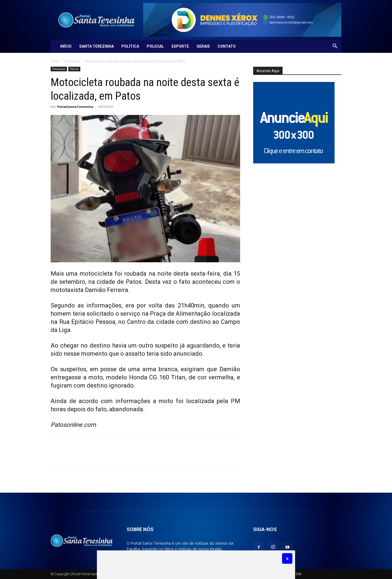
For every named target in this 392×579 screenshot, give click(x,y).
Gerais (203, 46)
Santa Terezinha (97, 46)
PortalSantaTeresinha (75, 107)
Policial (155, 46)
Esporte (180, 46)
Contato (227, 46)
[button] (335, 47)
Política (130, 46)
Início (66, 46)
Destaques (72, 61)
